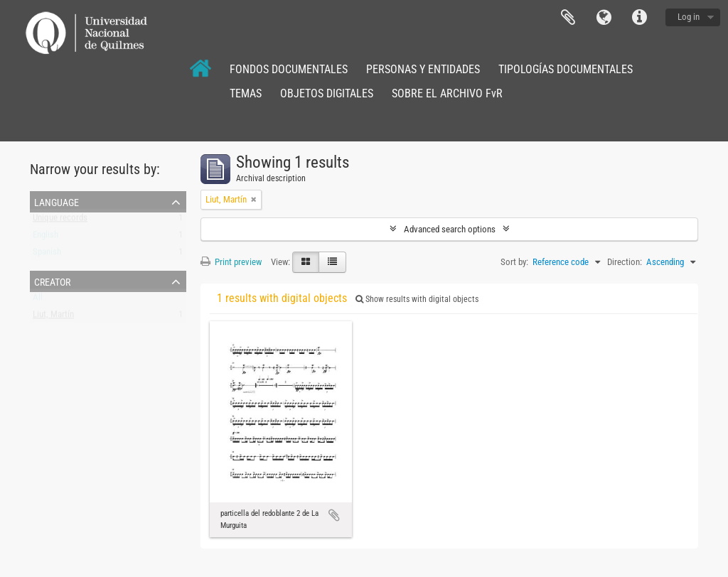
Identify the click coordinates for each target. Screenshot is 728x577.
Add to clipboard (334, 515)
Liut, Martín (53, 317)
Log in (689, 17)
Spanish (47, 255)
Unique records (60, 221)
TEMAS (246, 93)
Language (604, 18)
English (45, 238)
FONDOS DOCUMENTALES (289, 69)
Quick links (639, 18)
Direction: (625, 262)
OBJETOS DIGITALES (327, 93)
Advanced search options (450, 229)
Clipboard (568, 18)
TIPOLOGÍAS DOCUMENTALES (566, 69)
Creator (52, 281)
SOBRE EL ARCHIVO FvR (447, 93)
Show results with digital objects (417, 299)
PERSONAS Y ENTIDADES (423, 69)
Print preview (231, 262)
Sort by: (514, 262)
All (38, 300)
